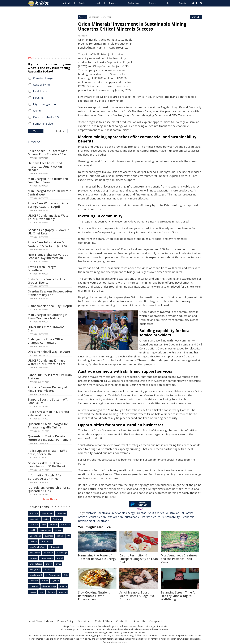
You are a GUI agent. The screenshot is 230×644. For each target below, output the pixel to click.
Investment (35, 553)
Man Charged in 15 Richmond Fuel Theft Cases (48, 180)
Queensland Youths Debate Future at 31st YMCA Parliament (50, 438)
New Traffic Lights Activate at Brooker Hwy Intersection (48, 256)
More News (50, 499)
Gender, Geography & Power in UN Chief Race (49, 232)
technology (62, 553)
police (46, 519)
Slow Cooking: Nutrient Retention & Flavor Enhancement (94, 596)
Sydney (55, 581)
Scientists (34, 581)
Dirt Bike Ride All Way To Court (49, 352)
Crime (37, 111)
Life (167, 3)
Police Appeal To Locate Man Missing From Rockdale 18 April (49, 153)
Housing (38, 98)
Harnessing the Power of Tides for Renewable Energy (97, 557)
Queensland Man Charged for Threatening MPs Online (48, 426)
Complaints (164, 621)
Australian (173, 513)
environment (45, 530)
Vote (36, 131)
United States (36, 564)
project (49, 564)
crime (58, 564)
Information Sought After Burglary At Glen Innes (45, 477)
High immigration (44, 104)
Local (97, 3)
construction (97, 517)
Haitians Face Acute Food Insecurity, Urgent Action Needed (45, 167)
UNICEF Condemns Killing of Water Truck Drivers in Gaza (47, 362)
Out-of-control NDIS (46, 117)
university (61, 513)
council (60, 536)
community (35, 519)
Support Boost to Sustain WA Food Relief (48, 401)
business (49, 536)
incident (63, 592)
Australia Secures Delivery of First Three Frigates (47, 389)
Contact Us (129, 621)
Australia (104, 513)
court (42, 592)
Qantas (142, 513)
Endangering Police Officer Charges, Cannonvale (46, 341)
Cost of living (41, 85)
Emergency (35, 569)
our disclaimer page (117, 642)
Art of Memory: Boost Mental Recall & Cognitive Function (137, 596)
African (83, 517)
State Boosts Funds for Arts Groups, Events (46, 281)
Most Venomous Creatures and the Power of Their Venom (179, 559)
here (113, 497)
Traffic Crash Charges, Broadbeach (42, 269)
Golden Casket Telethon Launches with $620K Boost (46, 465)
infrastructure (151, 517)
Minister (59, 530)
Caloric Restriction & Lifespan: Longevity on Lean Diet (139, 559)
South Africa (156, 513)
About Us (146, 621)
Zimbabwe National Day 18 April (50, 306)
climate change (49, 586)
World (82, 3)
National (66, 3)
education (48, 553)
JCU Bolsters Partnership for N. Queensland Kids (49, 489)
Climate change (43, 78)
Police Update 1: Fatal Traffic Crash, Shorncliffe (47, 452)
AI (183, 513)
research (34, 525)
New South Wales (38, 547)
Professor (65, 525)
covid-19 (33, 541)
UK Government (53, 575)
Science (152, 3)
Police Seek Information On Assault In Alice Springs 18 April (49, 244)
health (33, 530)
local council (46, 541)
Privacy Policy (68, 621)
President (34, 586)
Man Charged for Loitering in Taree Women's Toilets (48, 316)
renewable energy (123, 513)
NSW (44, 525)
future (45, 581)
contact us (195, 639)
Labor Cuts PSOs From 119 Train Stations (50, 377)
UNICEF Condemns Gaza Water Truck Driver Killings (49, 217)
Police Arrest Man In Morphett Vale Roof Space (48, 413)
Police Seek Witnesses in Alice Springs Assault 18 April (48, 205)
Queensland (35, 536)
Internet (52, 592)
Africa (190, 513)
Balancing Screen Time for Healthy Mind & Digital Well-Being (179, 596)
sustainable (132, 517)
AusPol (60, 558)
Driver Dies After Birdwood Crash (46, 329)
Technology (133, 3)
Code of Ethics (108, 621)
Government (47, 513)
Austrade (103, 521)
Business (114, 3)
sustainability (171, 517)
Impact (33, 592)
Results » (60, 131)
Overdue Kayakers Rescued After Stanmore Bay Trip (50, 293)
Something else (43, 124)
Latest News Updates (42, 621)
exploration (115, 517)
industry (33, 558)
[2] (138, 635)
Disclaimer (88, 621)
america (63, 586)
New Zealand (36, 575)
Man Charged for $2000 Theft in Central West (50, 193)
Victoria (91, 513)
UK (69, 536)
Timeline (183, 3)
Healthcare (40, 91)
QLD (66, 575)
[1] (136, 635)
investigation (47, 558)
